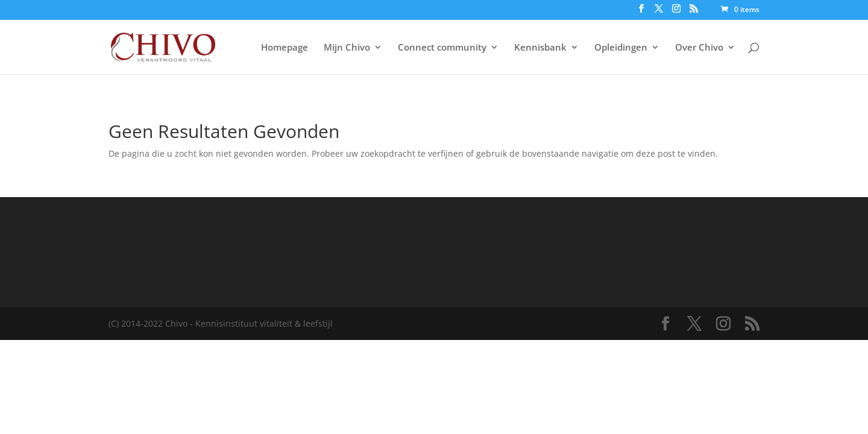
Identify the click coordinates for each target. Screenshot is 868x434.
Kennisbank (540, 48)
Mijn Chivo (347, 48)
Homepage (285, 48)
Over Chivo (699, 48)
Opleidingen (621, 48)
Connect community (442, 48)
